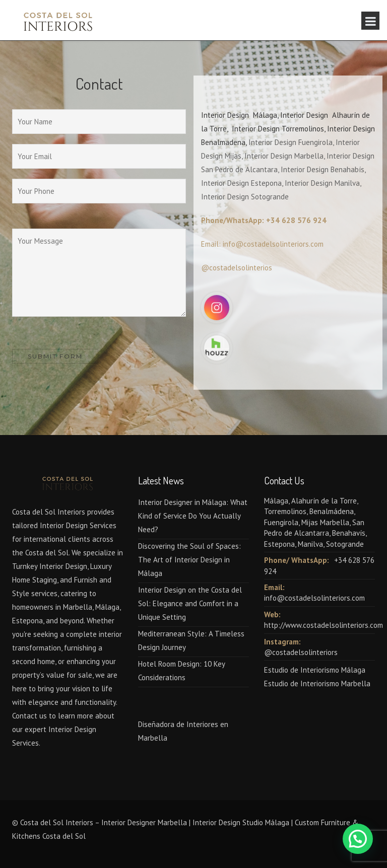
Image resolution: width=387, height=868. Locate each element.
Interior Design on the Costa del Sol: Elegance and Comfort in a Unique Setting (190, 603)
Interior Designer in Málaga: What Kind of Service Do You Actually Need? (193, 516)
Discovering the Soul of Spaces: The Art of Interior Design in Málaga (189, 560)
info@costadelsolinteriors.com (314, 598)
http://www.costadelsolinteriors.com (324, 625)
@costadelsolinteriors (301, 652)
